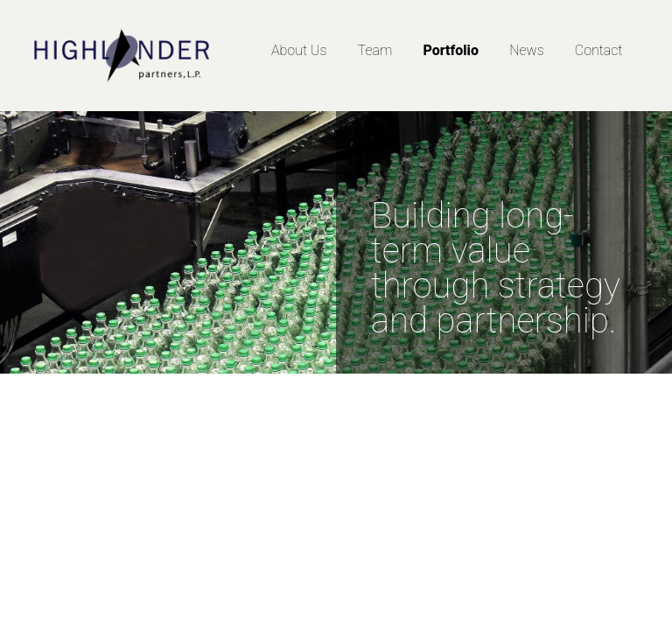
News (526, 50)
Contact (599, 50)
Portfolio (451, 50)
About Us (299, 50)
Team (375, 50)
